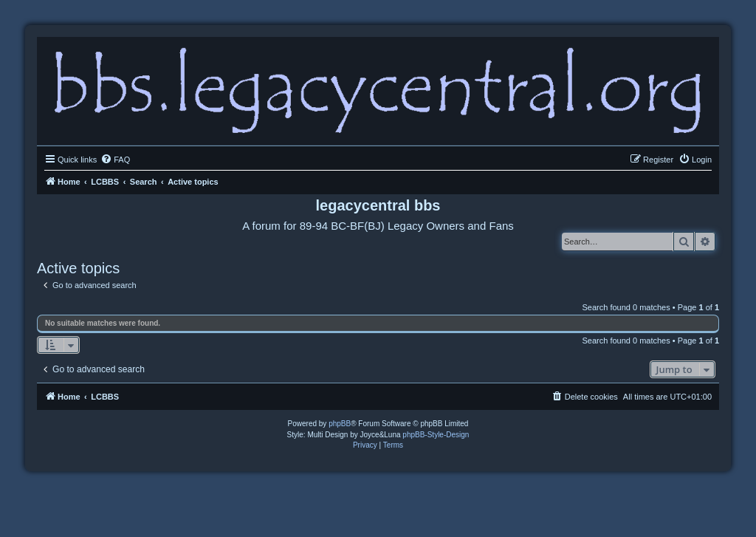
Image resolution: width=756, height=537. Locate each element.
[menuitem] (115, 160)
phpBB (340, 424)
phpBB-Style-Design (436, 435)
